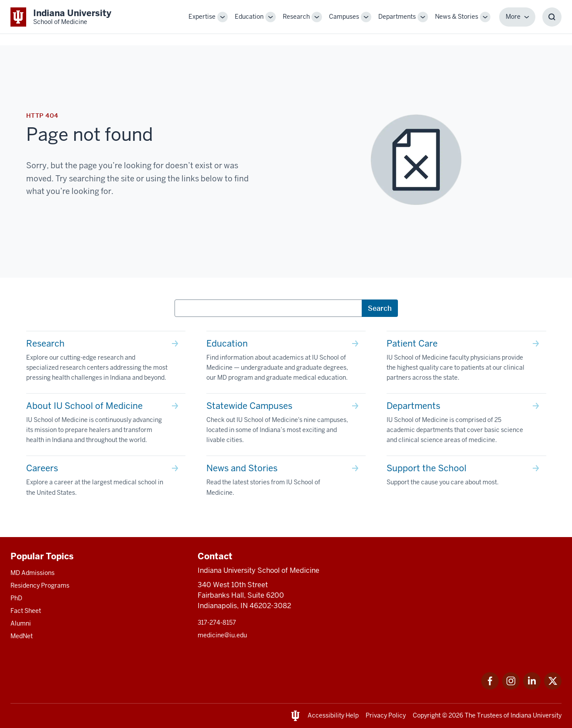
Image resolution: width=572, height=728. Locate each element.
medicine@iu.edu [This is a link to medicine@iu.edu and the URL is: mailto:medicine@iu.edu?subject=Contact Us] (222, 635)
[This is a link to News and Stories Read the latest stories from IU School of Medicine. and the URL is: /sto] (286, 482)
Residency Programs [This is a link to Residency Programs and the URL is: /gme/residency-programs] (40, 585)
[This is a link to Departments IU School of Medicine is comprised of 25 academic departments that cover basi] (466, 425)
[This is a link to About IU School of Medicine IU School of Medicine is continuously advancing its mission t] (106, 425)
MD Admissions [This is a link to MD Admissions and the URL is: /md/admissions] (33, 573)
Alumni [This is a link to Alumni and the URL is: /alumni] (21, 623)
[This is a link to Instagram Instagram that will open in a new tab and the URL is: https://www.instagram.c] (511, 687)
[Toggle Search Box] (552, 17)
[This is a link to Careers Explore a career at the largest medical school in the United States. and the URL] (106, 482)
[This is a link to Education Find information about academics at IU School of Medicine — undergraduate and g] (286, 362)
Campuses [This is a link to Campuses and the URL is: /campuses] (344, 17)
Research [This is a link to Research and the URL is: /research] (296, 17)
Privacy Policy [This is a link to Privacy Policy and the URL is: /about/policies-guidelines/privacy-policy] (386, 715)
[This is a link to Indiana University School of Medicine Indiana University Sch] (61, 17)
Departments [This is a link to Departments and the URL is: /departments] (397, 17)
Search (380, 308)
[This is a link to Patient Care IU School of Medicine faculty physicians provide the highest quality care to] (466, 362)
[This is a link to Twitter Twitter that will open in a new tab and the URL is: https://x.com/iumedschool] (553, 687)
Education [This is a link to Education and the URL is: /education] (249, 17)
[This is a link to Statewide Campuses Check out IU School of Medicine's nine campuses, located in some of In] (286, 425)
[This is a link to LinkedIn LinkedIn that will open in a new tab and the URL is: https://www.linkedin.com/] (532, 687)
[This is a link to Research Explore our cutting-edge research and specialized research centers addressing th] (106, 362)
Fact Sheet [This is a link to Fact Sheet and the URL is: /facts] (26, 611)
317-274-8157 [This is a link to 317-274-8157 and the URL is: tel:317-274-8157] (217, 623)
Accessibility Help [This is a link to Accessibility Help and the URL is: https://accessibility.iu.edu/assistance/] (333, 715)
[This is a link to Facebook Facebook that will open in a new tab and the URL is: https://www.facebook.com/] (490, 687)
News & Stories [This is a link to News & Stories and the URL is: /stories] (457, 17)
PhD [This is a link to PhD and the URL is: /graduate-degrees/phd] (16, 598)
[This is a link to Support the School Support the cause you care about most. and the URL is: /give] (466, 477)
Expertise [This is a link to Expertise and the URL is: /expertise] (202, 17)
